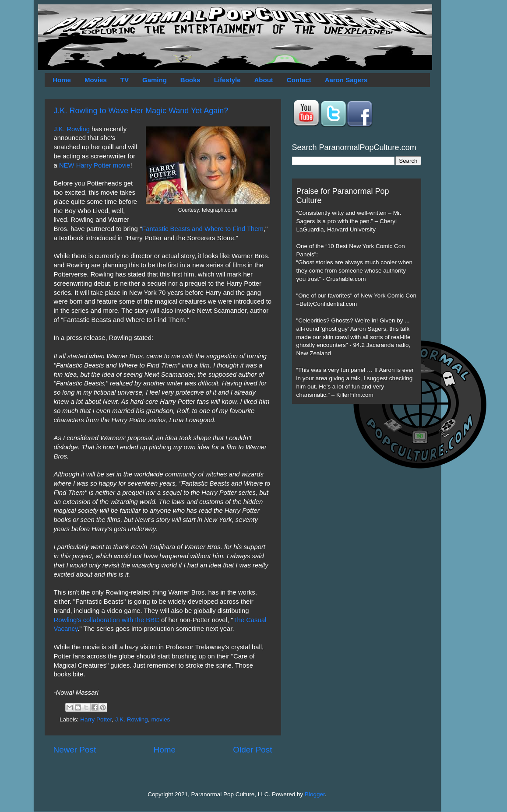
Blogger (315, 794)
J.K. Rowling (72, 129)
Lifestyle (227, 80)
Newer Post (75, 750)
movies (160, 719)
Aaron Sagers (346, 80)
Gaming (155, 80)
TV (125, 80)
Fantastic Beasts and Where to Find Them (203, 229)
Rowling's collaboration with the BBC (107, 620)
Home (62, 80)
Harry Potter (96, 719)
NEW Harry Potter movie (95, 165)
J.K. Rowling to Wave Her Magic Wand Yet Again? (141, 111)
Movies (96, 80)
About (264, 80)
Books (190, 80)
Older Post (252, 750)
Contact (299, 80)
